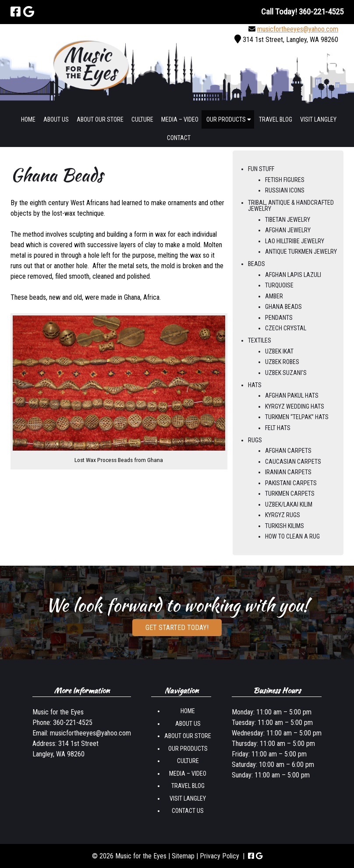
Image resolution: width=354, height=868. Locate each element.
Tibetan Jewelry (288, 220)
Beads (257, 264)
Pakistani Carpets (291, 483)
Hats (255, 385)
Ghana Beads (283, 307)
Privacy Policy (219, 856)
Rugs (255, 440)
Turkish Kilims (285, 526)
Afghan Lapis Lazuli (293, 275)
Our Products (229, 119)
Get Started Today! (177, 628)
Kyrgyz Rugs (283, 515)
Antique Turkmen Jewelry (301, 252)
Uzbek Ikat (279, 351)
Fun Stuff (261, 169)
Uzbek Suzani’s (286, 373)
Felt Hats (278, 428)
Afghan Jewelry (288, 230)
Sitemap (183, 856)
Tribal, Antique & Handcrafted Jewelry (291, 206)
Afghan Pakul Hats (292, 395)
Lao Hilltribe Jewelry (295, 241)
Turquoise (279, 285)
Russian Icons (285, 190)
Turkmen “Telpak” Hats (297, 417)
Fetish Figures (285, 180)
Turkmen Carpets (290, 493)
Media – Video (180, 119)
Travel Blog (276, 119)
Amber (274, 296)
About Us (56, 119)
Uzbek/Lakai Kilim (289, 504)
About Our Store (100, 119)
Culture (142, 119)
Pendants (279, 318)
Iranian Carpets (288, 472)
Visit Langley (318, 119)
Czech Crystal (286, 328)
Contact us (188, 811)
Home (28, 119)
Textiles (260, 340)
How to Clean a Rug (292, 536)
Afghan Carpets (288, 451)
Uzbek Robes (282, 362)
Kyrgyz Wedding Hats (295, 406)
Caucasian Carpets (293, 462)
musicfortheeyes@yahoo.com (298, 29)
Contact (179, 138)
